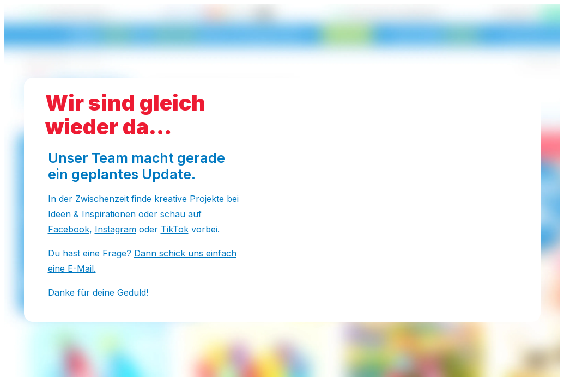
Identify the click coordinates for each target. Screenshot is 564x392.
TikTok (175, 229)
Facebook (69, 229)
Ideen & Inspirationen (92, 214)
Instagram (116, 229)
